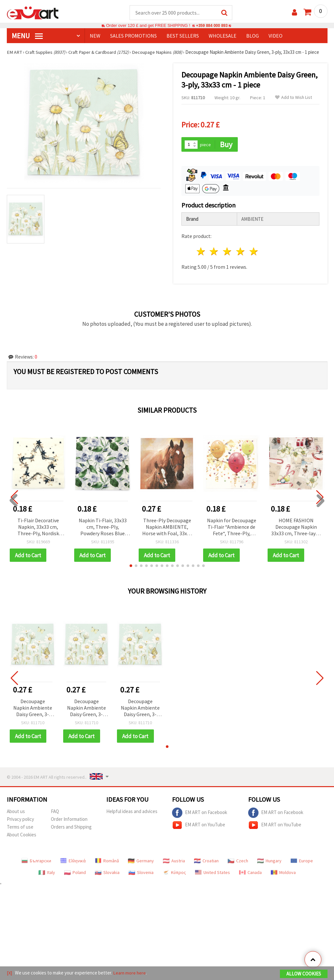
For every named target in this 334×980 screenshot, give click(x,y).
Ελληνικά (73, 862)
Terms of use (20, 828)
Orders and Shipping (71, 828)
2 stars (214, 252)
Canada (250, 873)
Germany (141, 862)
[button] (131, 566)
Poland (75, 873)
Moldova (283, 873)
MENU (27, 36)
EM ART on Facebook (200, 814)
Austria (174, 862)
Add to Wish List (294, 98)
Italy (47, 873)
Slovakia (107, 873)
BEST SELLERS (183, 36)
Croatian (206, 862)
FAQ (55, 812)
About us (16, 812)
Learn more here (130, 973)
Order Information (69, 820)
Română (107, 862)
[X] (10, 973)
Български (36, 862)
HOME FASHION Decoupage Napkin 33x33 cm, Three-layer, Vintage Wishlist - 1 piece (296, 528)
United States (213, 873)
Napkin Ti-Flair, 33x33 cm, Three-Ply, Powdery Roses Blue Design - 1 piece (103, 528)
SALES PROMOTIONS (133, 36)
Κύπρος (174, 873)
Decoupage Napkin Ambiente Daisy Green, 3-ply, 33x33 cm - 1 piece (33, 709)
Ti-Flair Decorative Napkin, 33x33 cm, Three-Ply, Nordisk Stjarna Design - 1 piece (38, 528)
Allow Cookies (304, 974)
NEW (95, 36)
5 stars (254, 252)
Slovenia (141, 873)
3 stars (228, 252)
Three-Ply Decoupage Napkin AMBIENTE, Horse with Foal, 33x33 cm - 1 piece (167, 528)
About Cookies (22, 836)
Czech (238, 862)
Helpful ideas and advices (132, 812)
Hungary (269, 862)
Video (276, 36)
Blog (253, 36)
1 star (201, 252)
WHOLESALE (223, 36)
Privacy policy (20, 820)
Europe (302, 862)
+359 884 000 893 (212, 26)
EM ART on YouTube (199, 826)
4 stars (241, 252)
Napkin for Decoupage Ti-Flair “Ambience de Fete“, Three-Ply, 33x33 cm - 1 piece (232, 528)
